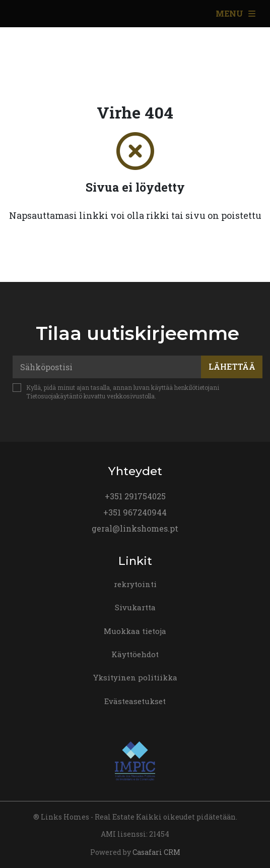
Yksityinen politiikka (135, 677)
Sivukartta (135, 607)
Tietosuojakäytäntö (54, 396)
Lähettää (232, 366)
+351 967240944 (135, 512)
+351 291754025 (135, 496)
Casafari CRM (156, 852)
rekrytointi (135, 584)
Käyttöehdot (135, 654)
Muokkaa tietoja (135, 631)
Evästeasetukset (135, 701)
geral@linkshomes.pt (135, 528)
